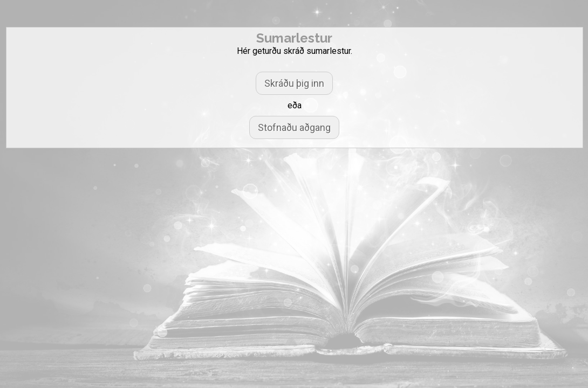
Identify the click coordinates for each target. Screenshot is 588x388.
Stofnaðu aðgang (294, 127)
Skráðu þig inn (294, 83)
